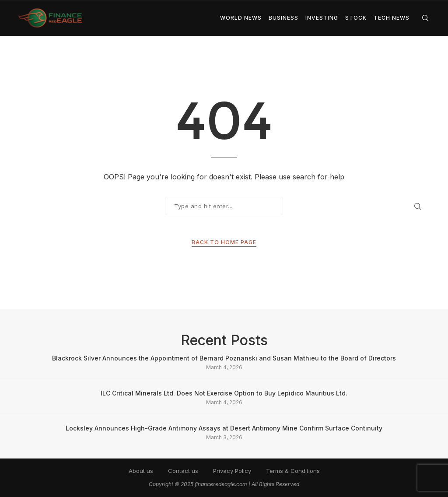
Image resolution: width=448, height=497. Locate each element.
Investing (322, 18)
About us (141, 471)
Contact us (183, 471)
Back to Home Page (224, 242)
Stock (356, 18)
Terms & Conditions (293, 471)
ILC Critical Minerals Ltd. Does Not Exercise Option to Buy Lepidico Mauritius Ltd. (224, 393)
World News (241, 18)
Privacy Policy (232, 471)
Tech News (392, 18)
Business (283, 18)
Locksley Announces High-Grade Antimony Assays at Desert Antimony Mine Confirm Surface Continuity (224, 428)
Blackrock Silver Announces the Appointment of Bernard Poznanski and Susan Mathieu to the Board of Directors (224, 358)
